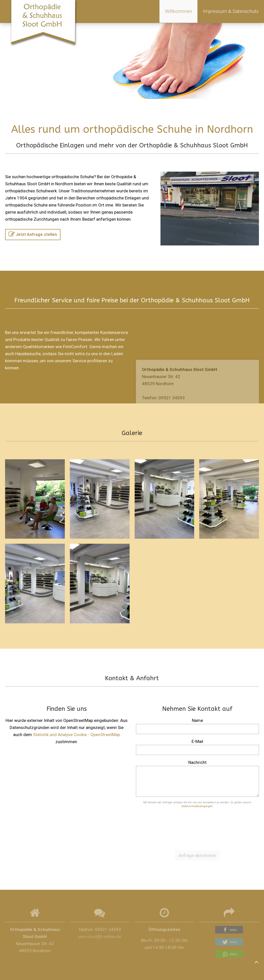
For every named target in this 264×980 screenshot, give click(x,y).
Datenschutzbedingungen (197, 806)
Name (197, 720)
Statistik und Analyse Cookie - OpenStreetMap (76, 735)
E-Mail (197, 741)
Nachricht (197, 762)
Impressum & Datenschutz (231, 11)
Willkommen (178, 11)
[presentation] (197, 828)
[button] (229, 930)
